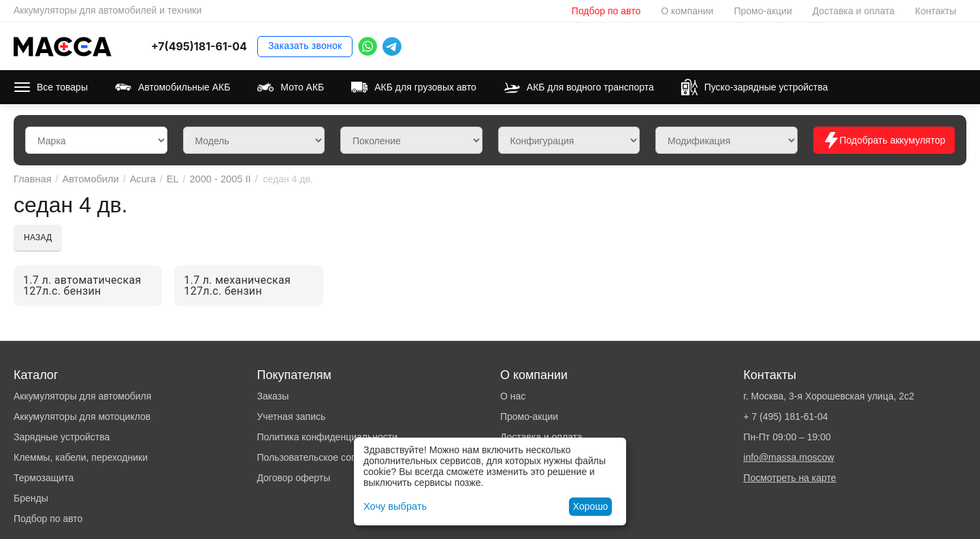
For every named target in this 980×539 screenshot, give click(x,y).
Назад (38, 238)
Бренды (31, 498)
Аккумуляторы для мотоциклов (82, 416)
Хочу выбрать (394, 506)
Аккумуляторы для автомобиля (82, 396)
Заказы (273, 396)
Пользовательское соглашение (325, 457)
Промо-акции (763, 11)
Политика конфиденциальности (327, 437)
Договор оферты (293, 478)
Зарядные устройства (62, 437)
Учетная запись (291, 416)
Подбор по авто (606, 11)
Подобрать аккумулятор (884, 140)
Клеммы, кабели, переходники (81, 457)
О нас (513, 396)
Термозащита (44, 478)
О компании (687, 11)
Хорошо (591, 506)
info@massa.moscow (788, 457)
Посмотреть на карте (789, 478)
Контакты (936, 11)
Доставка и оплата (854, 11)
